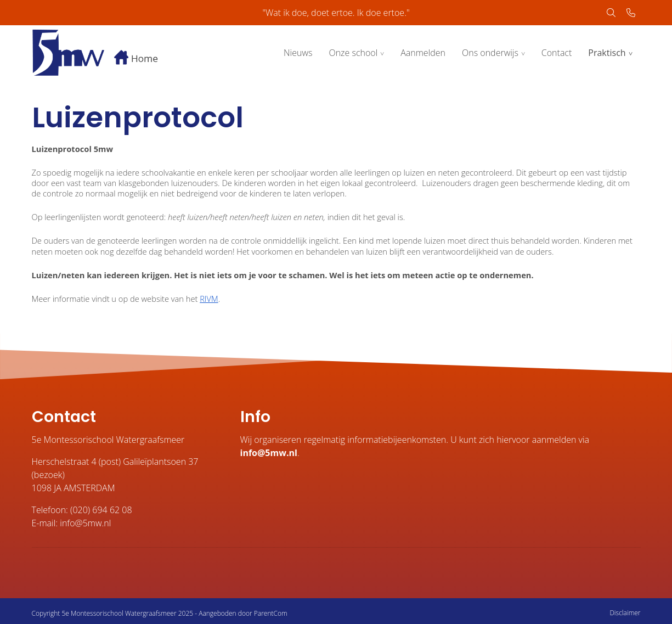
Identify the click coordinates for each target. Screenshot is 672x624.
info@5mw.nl (269, 453)
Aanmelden (423, 53)
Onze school (353, 53)
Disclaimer (625, 613)
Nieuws (298, 53)
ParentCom (271, 613)
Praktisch (607, 53)
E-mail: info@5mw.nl (72, 523)
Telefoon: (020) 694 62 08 (82, 510)
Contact (557, 53)
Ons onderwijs (490, 53)
